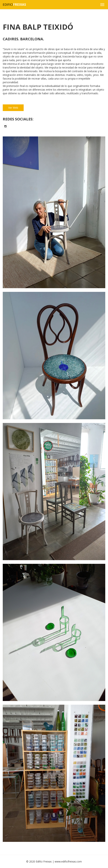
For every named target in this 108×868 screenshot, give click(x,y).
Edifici (14, 5)
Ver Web (13, 108)
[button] (102, 5)
